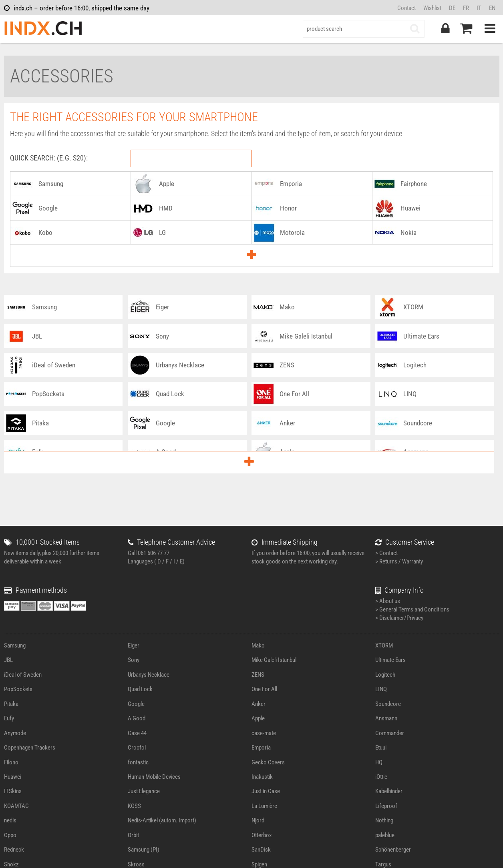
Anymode (15, 733)
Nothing (384, 820)
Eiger (134, 645)
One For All (264, 689)
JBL (8, 660)
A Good (137, 718)
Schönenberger (393, 850)
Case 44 (137, 733)
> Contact (386, 553)
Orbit (133, 835)
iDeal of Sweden (23, 675)
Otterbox (262, 835)
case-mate (264, 733)
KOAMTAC (16, 806)
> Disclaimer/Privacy (399, 618)
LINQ (381, 689)
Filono (11, 762)
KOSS (134, 806)
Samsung (15, 645)
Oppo (10, 835)
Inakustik (262, 777)
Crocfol (137, 748)
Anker (259, 704)
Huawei (13, 777)
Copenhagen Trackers (30, 748)
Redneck (14, 850)
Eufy (9, 718)
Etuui (381, 748)
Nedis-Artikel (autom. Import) (162, 820)
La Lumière (264, 806)
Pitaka (11, 704)
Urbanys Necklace (149, 675)
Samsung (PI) (144, 850)
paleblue (385, 835)
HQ (379, 762)
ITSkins (13, 791)
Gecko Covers (268, 762)
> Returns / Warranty (399, 561)
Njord (258, 820)
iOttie (381, 777)
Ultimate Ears (390, 660)
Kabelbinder (389, 791)
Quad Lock (140, 689)
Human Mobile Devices (154, 777)
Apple (258, 718)
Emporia (261, 748)
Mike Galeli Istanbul (274, 660)
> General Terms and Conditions (412, 609)
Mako (258, 645)
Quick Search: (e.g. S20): (49, 158)
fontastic (138, 762)
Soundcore (388, 704)
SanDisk (261, 850)
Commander (390, 733)
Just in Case (266, 791)
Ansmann (386, 718)
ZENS (258, 675)
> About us (388, 601)
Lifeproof (386, 806)
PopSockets (18, 689)
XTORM (384, 645)
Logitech (385, 675)
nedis (10, 820)
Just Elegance (144, 791)
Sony (134, 660)
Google (136, 704)
